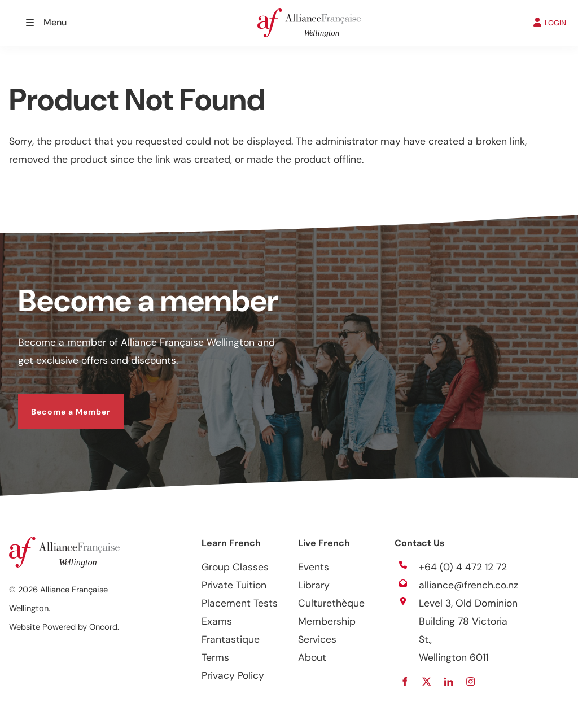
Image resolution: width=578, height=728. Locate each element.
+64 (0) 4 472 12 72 (463, 567)
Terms (215, 657)
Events (314, 567)
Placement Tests (240, 603)
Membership (327, 621)
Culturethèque (331, 603)
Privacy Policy (233, 675)
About (312, 657)
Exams (217, 621)
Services (317, 639)
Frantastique (231, 639)
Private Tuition (234, 585)
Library (314, 585)
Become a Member (58, 403)
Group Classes (235, 567)
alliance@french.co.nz (468, 585)
